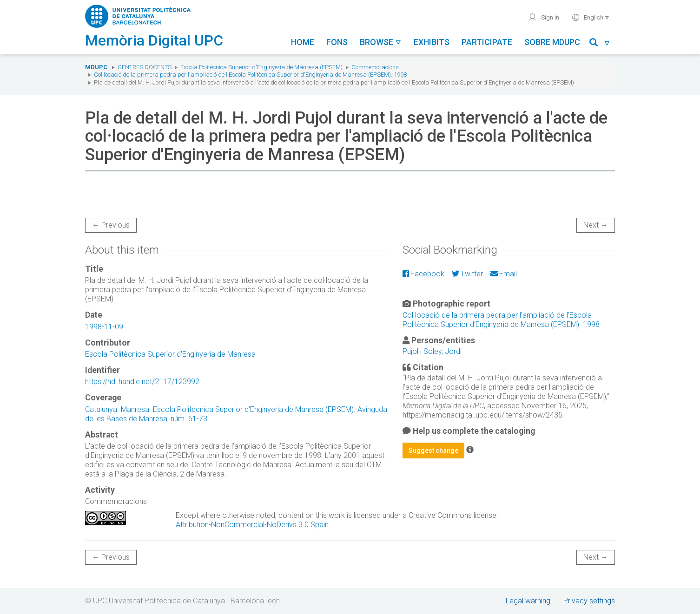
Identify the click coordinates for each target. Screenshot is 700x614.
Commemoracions (375, 67)
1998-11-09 (104, 327)
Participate (487, 42)
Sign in (544, 17)
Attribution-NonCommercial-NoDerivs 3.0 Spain (252, 525)
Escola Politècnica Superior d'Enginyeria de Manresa (170, 354)
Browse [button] (381, 42)
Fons (337, 42)
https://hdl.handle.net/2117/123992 (142, 382)
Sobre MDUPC (552, 42)
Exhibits (432, 42)
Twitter (467, 274)
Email (504, 274)
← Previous (111, 225)
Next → (596, 225)
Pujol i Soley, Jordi (432, 351)
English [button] (591, 17)
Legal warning (528, 601)
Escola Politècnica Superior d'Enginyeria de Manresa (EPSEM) (261, 67)
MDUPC (96, 67)
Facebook (423, 274)
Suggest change (433, 451)
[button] (600, 44)
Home (303, 42)
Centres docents (145, 67)
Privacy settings (589, 601)
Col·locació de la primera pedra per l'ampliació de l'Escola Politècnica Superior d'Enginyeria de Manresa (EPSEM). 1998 (250, 75)
